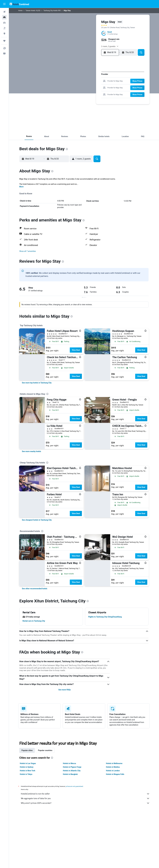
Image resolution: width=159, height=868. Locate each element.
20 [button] (87, 86)
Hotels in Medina (113, 767)
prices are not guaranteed (74, 786)
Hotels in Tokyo (26, 774)
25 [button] (79, 90)
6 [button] (87, 77)
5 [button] (83, 77)
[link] (37, 383)
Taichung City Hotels (50, 11)
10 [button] (75, 82)
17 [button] (75, 86)
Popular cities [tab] (27, 750)
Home (20, 11)
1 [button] (95, 73)
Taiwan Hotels (30, 11)
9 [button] (71, 82)
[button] (4, 4)
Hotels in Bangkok (70, 774)
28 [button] (91, 90)
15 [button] (95, 82)
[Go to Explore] (4, 33)
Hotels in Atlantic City (72, 771)
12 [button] (83, 82)
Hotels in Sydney (27, 767)
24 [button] (75, 90)
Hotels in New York (27, 771)
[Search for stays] (4, 17)
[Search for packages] (4, 28)
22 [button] (95, 86)
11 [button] (79, 82)
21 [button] (91, 86)
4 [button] (79, 77)
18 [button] (79, 86)
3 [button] (75, 77)
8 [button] (95, 77)
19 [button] (83, 86)
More (21, 187)
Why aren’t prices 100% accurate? (85, 803)
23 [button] (71, 90)
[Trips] (4, 41)
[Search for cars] (4, 23)
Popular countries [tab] (45, 750)
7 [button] (91, 77)
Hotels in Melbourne (114, 763)
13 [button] (87, 82)
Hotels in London (113, 771)
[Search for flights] (4, 12)
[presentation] (67, 149)
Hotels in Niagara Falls (115, 774)
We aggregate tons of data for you (85, 798)
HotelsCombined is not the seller (85, 794)
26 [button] (83, 90)
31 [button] (75, 94)
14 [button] (91, 82)
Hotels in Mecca (69, 763)
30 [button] (70, 94)
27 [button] (87, 90)
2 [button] (71, 77)
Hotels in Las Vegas (28, 763)
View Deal (76, 350)
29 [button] (95, 90)
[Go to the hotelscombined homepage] (19, 4)
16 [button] (70, 86)
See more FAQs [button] (65, 690)
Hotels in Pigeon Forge (72, 767)
